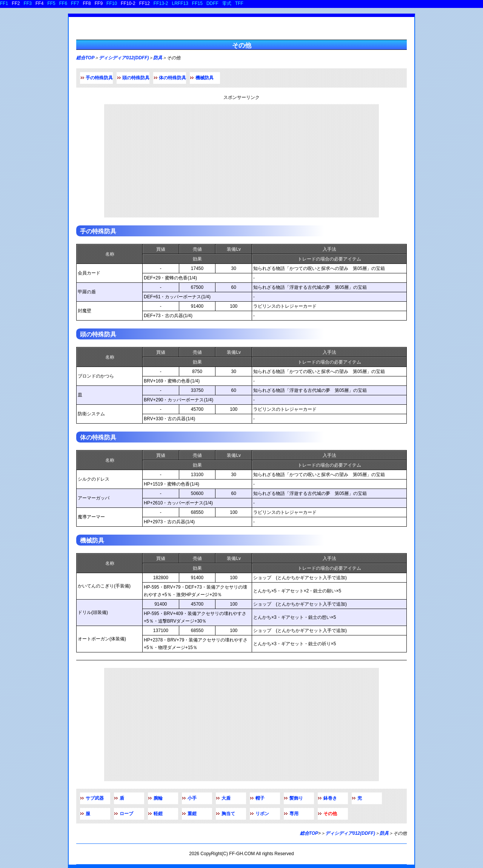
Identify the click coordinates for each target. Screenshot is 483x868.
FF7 (75, 3)
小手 (192, 798)
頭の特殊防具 (136, 78)
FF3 (28, 3)
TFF (239, 3)
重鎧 (192, 814)
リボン (262, 814)
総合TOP (85, 58)
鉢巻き (330, 798)
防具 (158, 58)
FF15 (197, 3)
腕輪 (158, 798)
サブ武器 (95, 798)
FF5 (51, 3)
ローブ (126, 814)
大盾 (226, 798)
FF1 (4, 3)
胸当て (228, 814)
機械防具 (205, 78)
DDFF (212, 3)
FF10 (112, 3)
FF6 (63, 3)
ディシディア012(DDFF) (124, 58)
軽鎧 (158, 814)
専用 (294, 814)
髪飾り (296, 798)
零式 (227, 3)
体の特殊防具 (172, 78)
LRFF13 (180, 3)
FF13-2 (161, 3)
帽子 (260, 798)
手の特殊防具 (99, 78)
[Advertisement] (241, 161)
